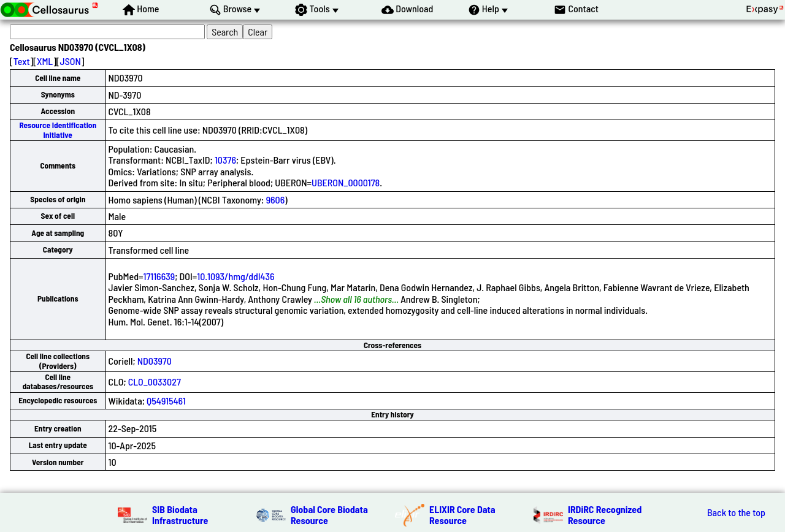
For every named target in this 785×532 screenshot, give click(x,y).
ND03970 (155, 361)
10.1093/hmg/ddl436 (235, 276)
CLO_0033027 (155, 382)
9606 (276, 199)
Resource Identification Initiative (58, 130)
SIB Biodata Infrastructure (180, 515)
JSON (71, 61)
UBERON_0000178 (346, 182)
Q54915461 (166, 401)
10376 (225, 160)
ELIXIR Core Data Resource (462, 515)
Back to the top (736, 512)
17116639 (159, 276)
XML (45, 61)
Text (22, 61)
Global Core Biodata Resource (329, 515)
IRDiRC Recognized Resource (605, 515)
